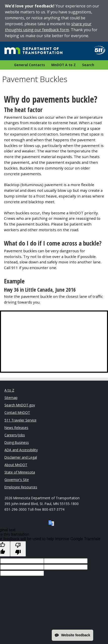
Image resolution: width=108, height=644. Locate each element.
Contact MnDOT (17, 412)
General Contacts (29, 65)
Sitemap (11, 398)
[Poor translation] (18, 549)
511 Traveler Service (20, 420)
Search (88, 65)
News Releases (16, 428)
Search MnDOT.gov (20, 405)
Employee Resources (21, 487)
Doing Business (17, 442)
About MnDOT (16, 465)
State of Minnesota (20, 472)
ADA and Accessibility (21, 450)
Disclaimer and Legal (21, 457)
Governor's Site (17, 480)
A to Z (9, 390)
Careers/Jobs (15, 435)
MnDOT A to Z (63, 65)
